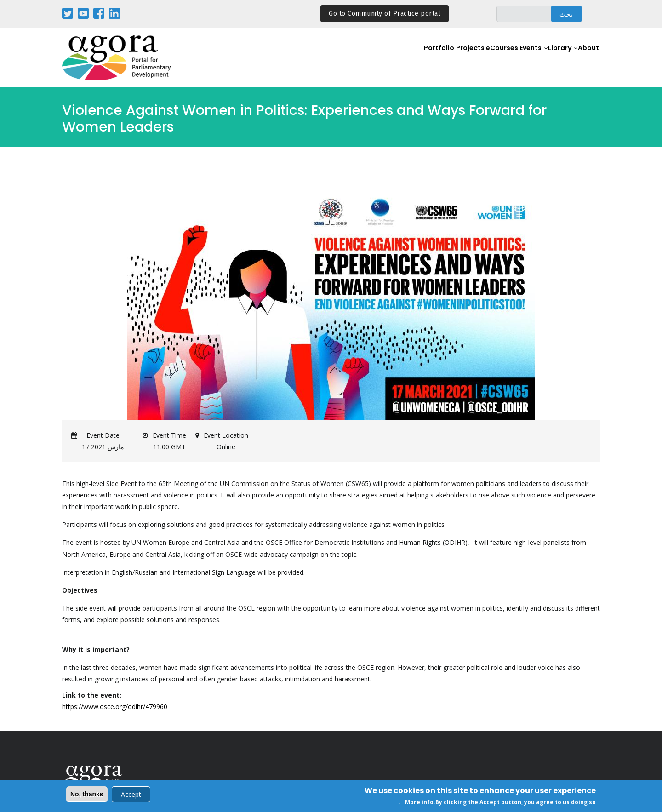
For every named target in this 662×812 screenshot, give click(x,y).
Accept (131, 795)
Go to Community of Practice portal (385, 14)
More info (419, 803)
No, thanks (87, 795)
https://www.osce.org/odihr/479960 (115, 706)
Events (518, 58)
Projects (447, 58)
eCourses (484, 58)
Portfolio (413, 58)
